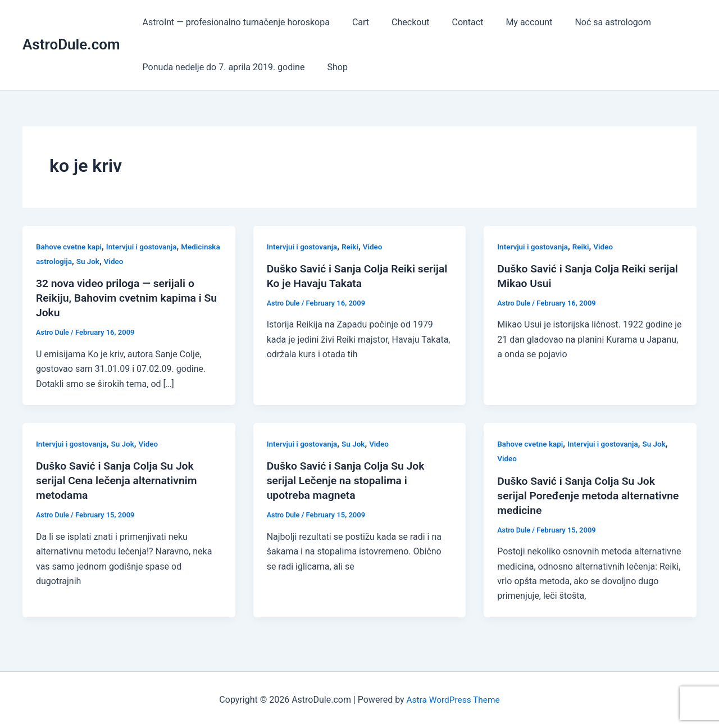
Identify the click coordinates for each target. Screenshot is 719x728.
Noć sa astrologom (588, 22)
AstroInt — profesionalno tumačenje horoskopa (234, 22)
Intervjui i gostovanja (145, 247)
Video (159, 261)
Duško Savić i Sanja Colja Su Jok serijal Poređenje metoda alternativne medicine (579, 495)
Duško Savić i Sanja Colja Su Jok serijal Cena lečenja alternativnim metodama (120, 480)
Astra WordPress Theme (453, 700)
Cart (354, 22)
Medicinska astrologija (76, 261)
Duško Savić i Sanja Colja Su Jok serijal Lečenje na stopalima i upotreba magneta (349, 480)
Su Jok (132, 261)
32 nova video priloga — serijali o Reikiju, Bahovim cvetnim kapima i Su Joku (122, 298)
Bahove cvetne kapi (70, 247)
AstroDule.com (71, 44)
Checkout (399, 22)
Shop (330, 67)
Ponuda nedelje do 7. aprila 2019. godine (222, 67)
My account (509, 22)
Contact (452, 22)
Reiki (353, 247)
